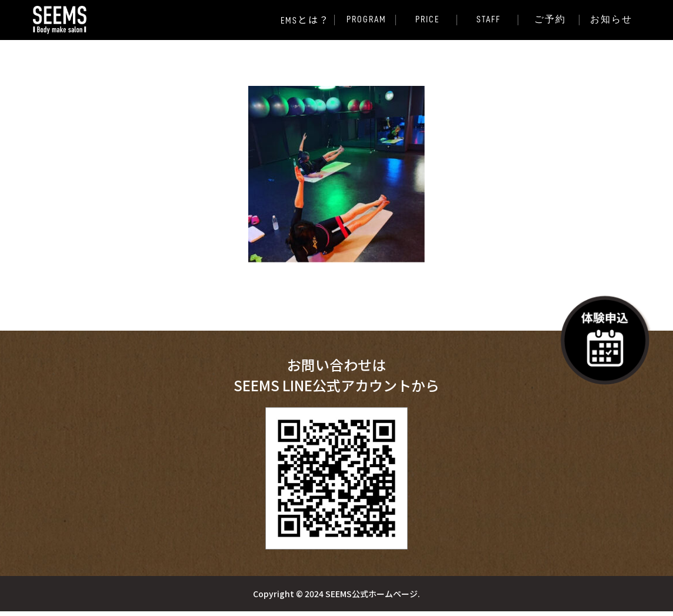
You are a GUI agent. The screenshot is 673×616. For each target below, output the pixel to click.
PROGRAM (366, 19)
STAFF (489, 19)
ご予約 (550, 19)
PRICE (427, 19)
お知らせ (611, 19)
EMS (305, 20)
